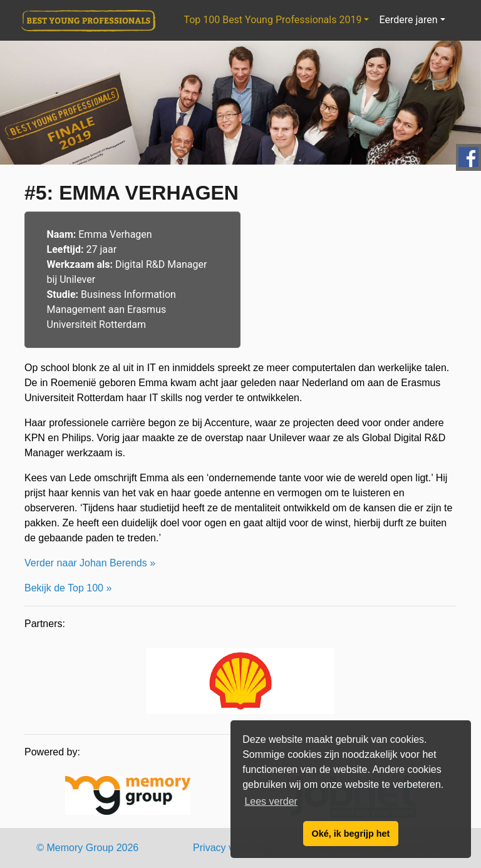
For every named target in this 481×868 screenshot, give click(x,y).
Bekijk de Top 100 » (68, 588)
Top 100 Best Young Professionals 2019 (272, 20)
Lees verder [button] (271, 801)
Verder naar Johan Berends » (90, 563)
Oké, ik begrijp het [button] (351, 834)
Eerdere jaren (408, 20)
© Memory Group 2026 (87, 848)
